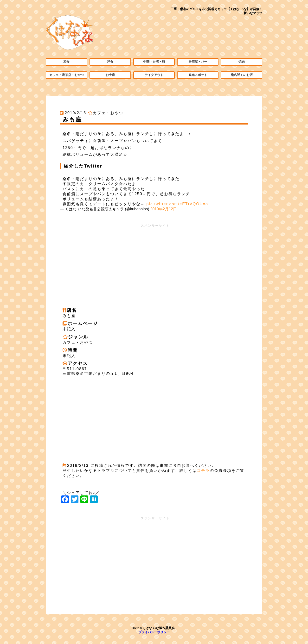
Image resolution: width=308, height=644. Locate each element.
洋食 (110, 62)
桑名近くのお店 (242, 75)
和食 (66, 62)
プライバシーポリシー (154, 632)
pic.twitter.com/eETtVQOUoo (177, 204)
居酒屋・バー (198, 62)
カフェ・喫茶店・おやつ (67, 75)
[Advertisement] (154, 262)
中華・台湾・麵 (154, 62)
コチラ (203, 471)
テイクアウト (154, 75)
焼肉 (242, 62)
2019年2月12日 (164, 209)
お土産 (110, 75)
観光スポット (198, 75)
